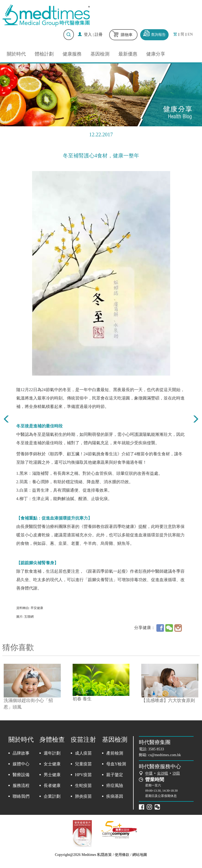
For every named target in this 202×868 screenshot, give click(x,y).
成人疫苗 (83, 753)
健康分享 (156, 54)
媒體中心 (21, 764)
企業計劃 (52, 796)
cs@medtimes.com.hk (165, 755)
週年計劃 (52, 753)
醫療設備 (21, 775)
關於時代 (16, 54)
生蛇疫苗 (83, 785)
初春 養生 (82, 699)
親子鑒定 (115, 775)
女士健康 (52, 764)
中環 (149, 773)
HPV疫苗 (83, 775)
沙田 (176, 773)
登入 (88, 34)
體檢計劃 (44, 54)
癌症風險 (115, 785)
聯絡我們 (21, 796)
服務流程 (21, 785)
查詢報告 (158, 35)
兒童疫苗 (83, 764)
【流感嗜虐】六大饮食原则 (168, 700)
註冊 (99, 34)
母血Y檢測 (116, 764)
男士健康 (52, 775)
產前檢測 (115, 753)
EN (190, 34)
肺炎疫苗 (83, 796)
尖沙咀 (163, 773)
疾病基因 (115, 796)
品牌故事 (21, 753)
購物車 (127, 35)
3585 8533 (156, 749)
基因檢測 (100, 54)
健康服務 (72, 54)
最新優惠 (128, 54)
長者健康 (52, 785)
